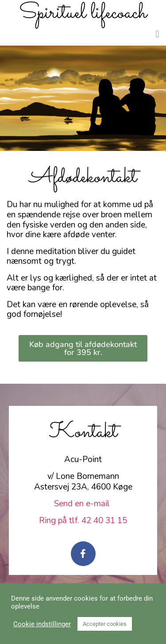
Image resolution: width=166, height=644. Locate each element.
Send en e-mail (83, 504)
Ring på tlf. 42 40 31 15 (83, 521)
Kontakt (83, 432)
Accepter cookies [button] (105, 624)
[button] (157, 34)
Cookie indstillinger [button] (42, 624)
